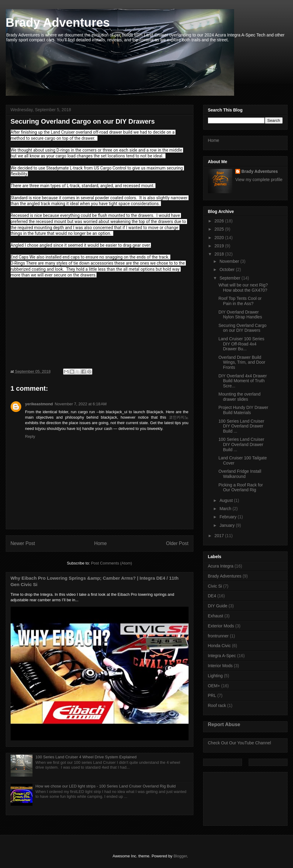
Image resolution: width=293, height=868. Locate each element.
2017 (220, 536)
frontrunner (218, 636)
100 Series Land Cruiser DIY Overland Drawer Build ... (241, 426)
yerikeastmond (39, 404)
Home (101, 543)
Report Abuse (224, 724)
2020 (220, 238)
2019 (220, 246)
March (226, 509)
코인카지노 (179, 417)
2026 (220, 221)
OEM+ (214, 686)
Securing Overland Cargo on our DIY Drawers (242, 328)
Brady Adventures (58, 22)
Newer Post (23, 543)
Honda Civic (219, 646)
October (228, 269)
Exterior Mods (221, 626)
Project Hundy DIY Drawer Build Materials (243, 410)
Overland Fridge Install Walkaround (240, 474)
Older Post (177, 543)
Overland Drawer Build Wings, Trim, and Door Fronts (242, 362)
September (230, 278)
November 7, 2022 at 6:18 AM (81, 404)
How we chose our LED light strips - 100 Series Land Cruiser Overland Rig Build (106, 786)
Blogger (180, 856)
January (228, 525)
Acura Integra (221, 566)
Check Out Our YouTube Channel (240, 743)
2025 (220, 229)
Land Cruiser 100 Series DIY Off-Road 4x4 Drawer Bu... (241, 344)
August (227, 500)
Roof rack (217, 705)
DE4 (212, 596)
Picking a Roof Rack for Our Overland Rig (240, 487)
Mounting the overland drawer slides (239, 397)
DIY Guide (218, 606)
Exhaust (216, 616)
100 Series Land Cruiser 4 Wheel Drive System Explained (86, 757)
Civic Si (215, 586)
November (230, 261)
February (229, 517)
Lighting (215, 676)
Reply (30, 436)
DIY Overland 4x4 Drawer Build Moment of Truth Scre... (242, 381)
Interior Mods (220, 666)
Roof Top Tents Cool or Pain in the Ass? (240, 301)
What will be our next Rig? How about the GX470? (243, 288)
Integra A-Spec (222, 656)
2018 (220, 254)
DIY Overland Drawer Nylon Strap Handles (240, 315)
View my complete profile (259, 180)
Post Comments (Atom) (112, 563)
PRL (212, 695)
